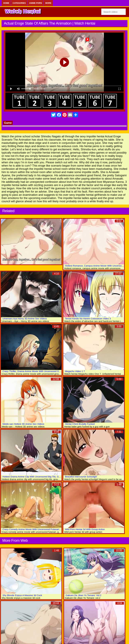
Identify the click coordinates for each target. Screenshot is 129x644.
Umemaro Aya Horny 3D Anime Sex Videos (25, 319)
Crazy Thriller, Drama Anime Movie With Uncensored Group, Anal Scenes (40, 371)
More (48, 3)
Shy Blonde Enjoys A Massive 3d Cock (22, 595)
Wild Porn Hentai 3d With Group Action (85, 529)
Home (6, 3)
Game (8, 123)
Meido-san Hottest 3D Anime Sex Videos (23, 424)
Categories (19, 3)
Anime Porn (36, 3)
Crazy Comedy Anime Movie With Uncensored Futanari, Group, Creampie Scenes (44, 529)
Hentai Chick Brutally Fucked (80, 424)
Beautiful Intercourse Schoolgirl (81, 477)
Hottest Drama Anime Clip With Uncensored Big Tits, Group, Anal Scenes (40, 477)
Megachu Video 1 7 (75, 371)
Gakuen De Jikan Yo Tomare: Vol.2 (84, 595)
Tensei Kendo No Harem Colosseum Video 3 (88, 319)
